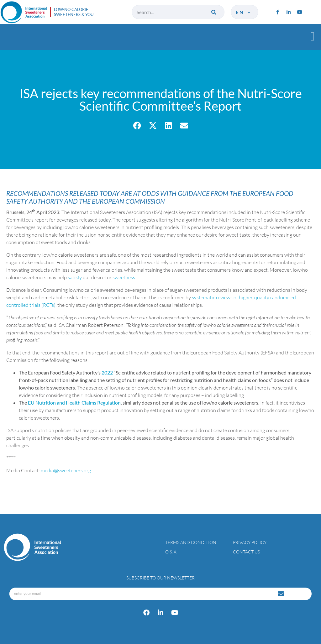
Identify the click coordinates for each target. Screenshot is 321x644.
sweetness (124, 277)
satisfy (75, 277)
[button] (313, 36)
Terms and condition (191, 542)
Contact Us (246, 552)
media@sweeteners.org (66, 470)
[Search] (214, 12)
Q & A (171, 552)
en (244, 12)
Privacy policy (250, 542)
